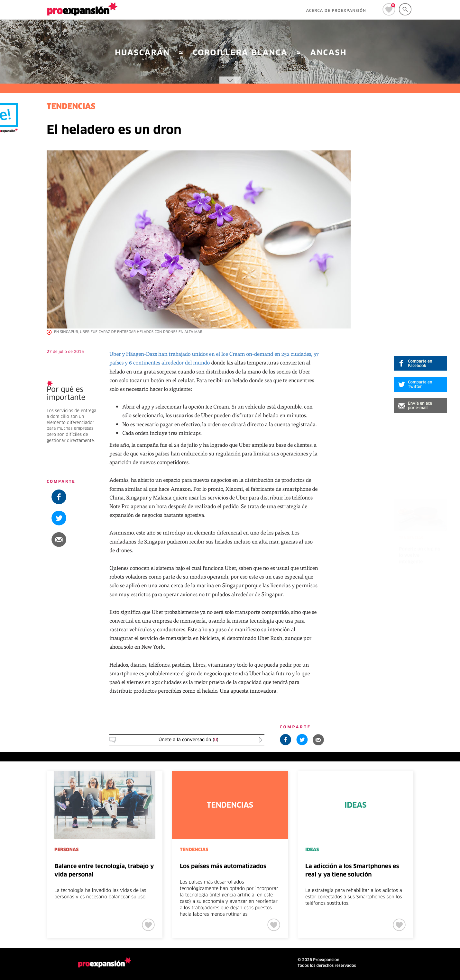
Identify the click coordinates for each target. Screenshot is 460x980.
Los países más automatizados (223, 867)
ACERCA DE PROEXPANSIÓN (336, 11)
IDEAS (312, 850)
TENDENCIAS (71, 107)
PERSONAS (66, 850)
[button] (421, 406)
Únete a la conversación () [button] (189, 740)
